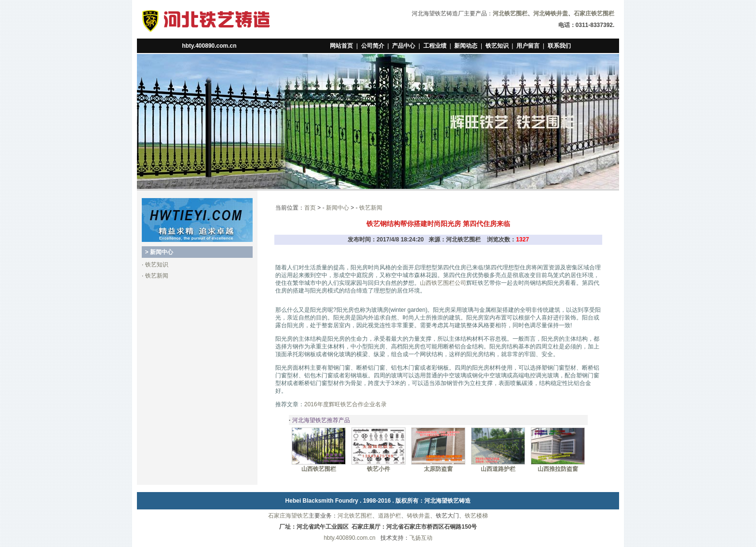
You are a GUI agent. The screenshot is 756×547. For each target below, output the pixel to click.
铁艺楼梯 (476, 516)
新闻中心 (337, 208)
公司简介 (373, 46)
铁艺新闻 (157, 276)
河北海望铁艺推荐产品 (321, 420)
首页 (310, 208)
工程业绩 (435, 46)
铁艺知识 (497, 46)
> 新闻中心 (159, 252)
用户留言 (528, 46)
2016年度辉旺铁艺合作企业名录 (345, 404)
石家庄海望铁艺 (288, 516)
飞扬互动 (421, 538)
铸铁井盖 (418, 516)
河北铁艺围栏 (355, 516)
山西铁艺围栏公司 (443, 283)
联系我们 (559, 46)
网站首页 (341, 46)
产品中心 (404, 46)
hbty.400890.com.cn (209, 46)
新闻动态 (466, 46)
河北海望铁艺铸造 (447, 501)
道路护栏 (390, 516)
